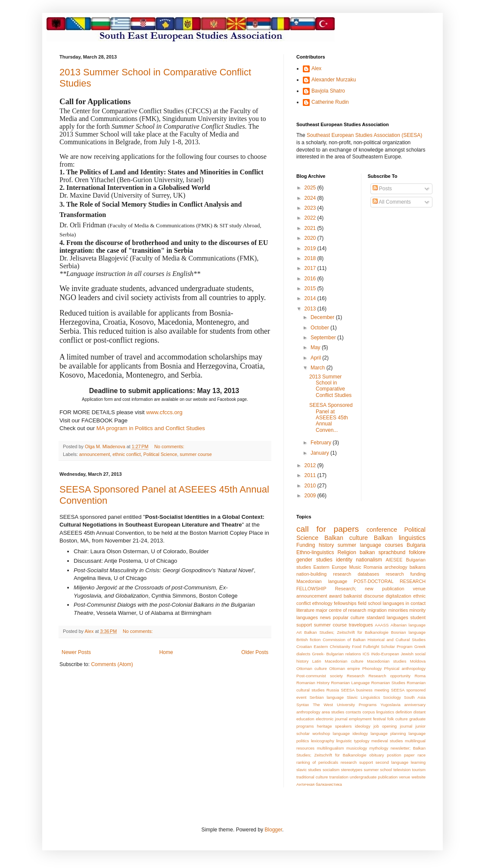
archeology (396, 567)
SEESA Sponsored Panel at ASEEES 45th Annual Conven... (331, 418)
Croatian (304, 646)
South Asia (415, 697)
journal (406, 726)
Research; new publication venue (380, 589)
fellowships (345, 603)
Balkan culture (346, 538)
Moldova (418, 661)
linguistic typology (353, 741)
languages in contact (404, 603)
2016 (311, 279)
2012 (311, 465)
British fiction (308, 640)
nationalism (369, 560)
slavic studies (309, 770)
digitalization (398, 596)
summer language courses (370, 545)
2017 (311, 268)
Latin (317, 661)
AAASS (382, 625)
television (402, 770)
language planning (388, 733)
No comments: (170, 446)
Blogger (273, 830)
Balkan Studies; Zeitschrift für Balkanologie (346, 632)
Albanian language (408, 625)
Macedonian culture (344, 661)
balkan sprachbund (382, 552)
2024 (311, 198)
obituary (376, 755)
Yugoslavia (390, 705)
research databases (356, 574)
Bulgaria (416, 545)
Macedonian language (322, 581)
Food (357, 646)
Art (299, 632)
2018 (311, 258)
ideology (363, 726)
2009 (311, 496)
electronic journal (331, 719)
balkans (418, 567)
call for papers (328, 529)
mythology (379, 748)
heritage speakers (334, 726)
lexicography (323, 741)
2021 (311, 228)
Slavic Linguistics (363, 697)
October (320, 328)
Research (356, 676)
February (322, 443)
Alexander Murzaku (334, 80)
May (316, 347)
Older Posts (255, 652)
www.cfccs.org (164, 412)
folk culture (397, 719)
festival (379, 719)
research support (357, 762)
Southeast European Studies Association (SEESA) (364, 135)
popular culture (349, 617)
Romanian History (313, 683)
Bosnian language (408, 632)
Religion (347, 552)
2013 (311, 309)
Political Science (160, 454)
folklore (417, 552)
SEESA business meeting (365, 690)
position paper (401, 755)
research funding (406, 574)
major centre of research (341, 610)
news (325, 617)
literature (305, 610)
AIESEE (394, 560)
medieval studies (387, 741)
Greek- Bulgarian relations (336, 654)
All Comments (392, 202)
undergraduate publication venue (380, 777)
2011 (311, 475)
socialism (331, 770)
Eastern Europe (330, 567)
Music (355, 567)
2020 (311, 238)
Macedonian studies (387, 661)
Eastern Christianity (332, 646)
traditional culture (312, 777)
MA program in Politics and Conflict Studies (151, 428)
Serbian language (326, 697)
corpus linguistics (378, 712)
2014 (311, 298)
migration (377, 610)
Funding (306, 545)
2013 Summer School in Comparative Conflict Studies (330, 386)
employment (360, 719)
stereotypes (352, 770)
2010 (311, 486)
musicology (357, 748)
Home (166, 652)
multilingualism (331, 748)
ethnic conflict (126, 454)
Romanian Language (350, 683)
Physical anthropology (405, 668)
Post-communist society (320, 676)
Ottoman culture (312, 668)
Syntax (303, 705)
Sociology (392, 697)
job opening (385, 726)
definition (404, 712)
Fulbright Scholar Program (388, 646)
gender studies (314, 560)
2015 (311, 288)
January (320, 453)
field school (370, 603)
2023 (311, 208)
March (319, 368)
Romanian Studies (388, 683)
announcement (95, 454)
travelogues (361, 625)
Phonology (372, 668)
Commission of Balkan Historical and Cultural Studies (374, 640)
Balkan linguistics (400, 538)
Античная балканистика (319, 784)
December (323, 317)
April (316, 358)
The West (323, 705)
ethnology (322, 603)
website (418, 777)
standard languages (387, 617)
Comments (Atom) (112, 664)
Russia (333, 690)
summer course (196, 454)
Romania (373, 567)
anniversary (415, 705)
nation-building (311, 574)
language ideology (350, 733)
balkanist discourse (364, 596)
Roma (420, 676)
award (335, 596)
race (421, 755)
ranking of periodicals (317, 762)
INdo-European (385, 654)
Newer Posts (76, 652)
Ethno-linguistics (315, 552)
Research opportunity (389, 676)
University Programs (357, 705)
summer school (378, 770)
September (324, 338)
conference (382, 530)
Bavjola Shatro (328, 91)
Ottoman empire (344, 668)
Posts (382, 189)
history (326, 545)
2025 (311, 188)
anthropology (308, 712)
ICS (366, 654)
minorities (398, 610)
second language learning (401, 762)
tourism (419, 770)
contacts (354, 712)
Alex (316, 68)
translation (339, 777)
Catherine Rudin (330, 102)
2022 (311, 218)
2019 (311, 248)
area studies (333, 712)
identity (344, 560)
